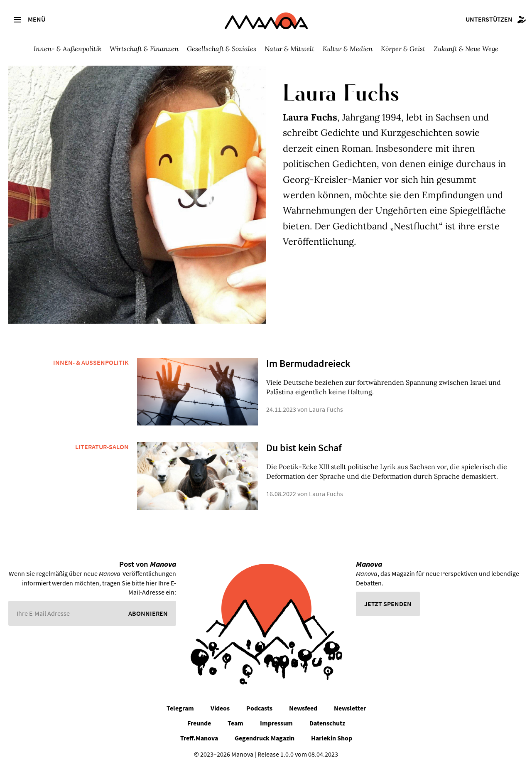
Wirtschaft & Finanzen (144, 49)
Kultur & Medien (348, 49)
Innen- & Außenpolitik (67, 49)
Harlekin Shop (332, 738)
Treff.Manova (199, 738)
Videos (220, 708)
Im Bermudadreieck (308, 363)
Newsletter (350, 708)
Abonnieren (148, 613)
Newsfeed (303, 708)
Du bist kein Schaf (304, 448)
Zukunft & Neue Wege (466, 49)
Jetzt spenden (388, 604)
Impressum (276, 723)
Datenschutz (327, 723)
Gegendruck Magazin (265, 738)
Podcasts (259, 708)
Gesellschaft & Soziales (222, 49)
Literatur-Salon (102, 447)
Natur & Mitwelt (289, 49)
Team (235, 723)
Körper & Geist (403, 49)
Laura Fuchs (326, 409)
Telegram (180, 708)
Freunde (199, 723)
